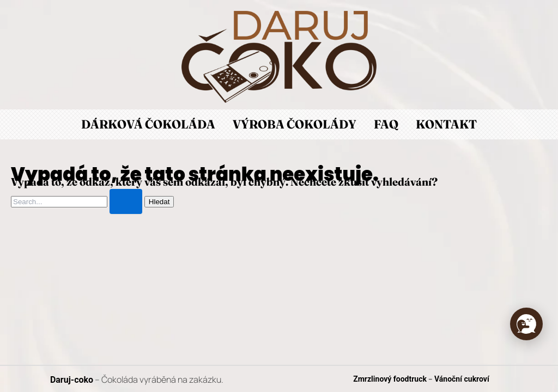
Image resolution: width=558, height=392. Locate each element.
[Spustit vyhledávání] (126, 201)
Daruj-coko (72, 380)
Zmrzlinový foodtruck (390, 379)
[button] (526, 324)
